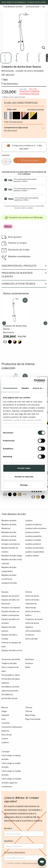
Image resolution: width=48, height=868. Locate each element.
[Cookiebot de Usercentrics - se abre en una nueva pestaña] (34, 381)
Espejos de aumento (10, 596)
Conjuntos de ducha (34, 619)
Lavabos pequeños (34, 536)
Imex (4, 719)
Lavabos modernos (34, 525)
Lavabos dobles (32, 556)
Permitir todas (24, 468)
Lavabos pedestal (33, 544)
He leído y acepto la (22, 863)
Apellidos (9, 841)
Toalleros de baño (9, 663)
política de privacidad (30, 863)
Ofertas (29, 711)
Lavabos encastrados (35, 548)
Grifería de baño (33, 7)
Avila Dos (5, 731)
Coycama (6, 723)
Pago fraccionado (33, 719)
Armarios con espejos (11, 608)
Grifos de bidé (31, 639)
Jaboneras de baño (10, 691)
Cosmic (5, 739)
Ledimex (5, 742)
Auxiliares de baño (9, 583)
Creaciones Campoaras (12, 727)
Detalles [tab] (25, 388)
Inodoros (29, 663)
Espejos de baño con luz (12, 650)
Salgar (4, 711)
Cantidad (5, 155)
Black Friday (30, 715)
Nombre (8, 828)
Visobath (5, 715)
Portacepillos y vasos (11, 675)
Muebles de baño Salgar (12, 556)
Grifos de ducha (32, 596)
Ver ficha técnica (11, 84)
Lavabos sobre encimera (36, 528)
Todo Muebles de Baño (13, 7)
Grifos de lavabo (32, 600)
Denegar (24, 485)
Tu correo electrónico (15, 852)
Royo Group (7, 735)
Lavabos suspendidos (35, 552)
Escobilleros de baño (10, 687)
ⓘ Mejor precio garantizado (13, 97)
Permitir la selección (24, 477)
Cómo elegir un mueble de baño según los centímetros (11, 783)
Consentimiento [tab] (10, 388)
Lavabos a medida (33, 540)
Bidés (28, 667)
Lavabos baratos (33, 532)
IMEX (6, 80)
